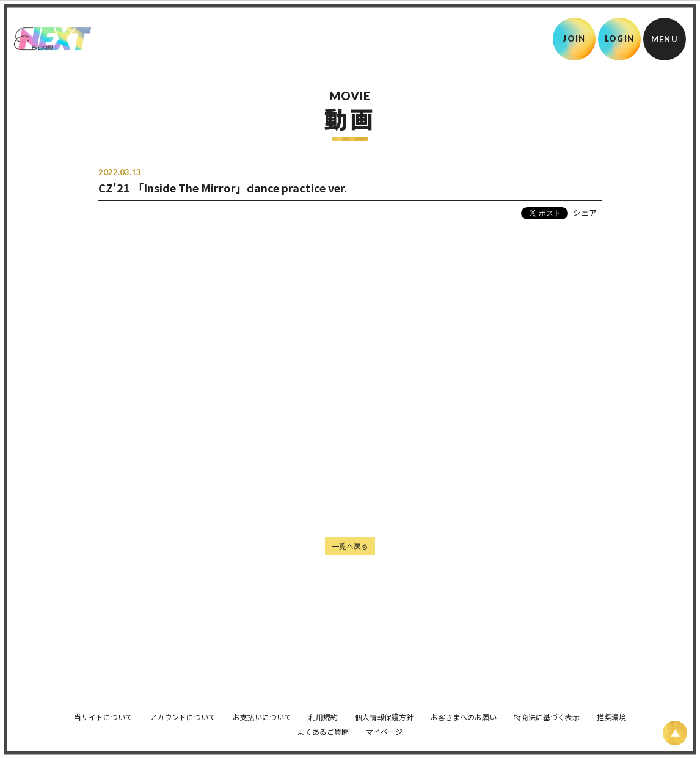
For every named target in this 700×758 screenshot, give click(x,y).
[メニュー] (665, 39)
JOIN (574, 38)
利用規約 (323, 711)
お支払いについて (262, 711)
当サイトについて (103, 711)
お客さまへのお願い (464, 711)
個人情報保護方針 (384, 711)
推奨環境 (611, 711)
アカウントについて (183, 711)
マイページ (384, 725)
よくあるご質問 (323, 725)
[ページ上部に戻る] (675, 733)
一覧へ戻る (350, 546)
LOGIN (620, 38)
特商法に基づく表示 (547, 711)
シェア (585, 212)
